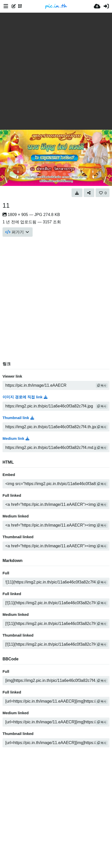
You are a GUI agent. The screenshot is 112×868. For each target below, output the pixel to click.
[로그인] (106, 6)
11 (6, 205)
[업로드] (97, 6)
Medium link (16, 439)
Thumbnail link (18, 418)
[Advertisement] (56, 71)
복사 (102, 385)
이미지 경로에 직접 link (25, 397)
